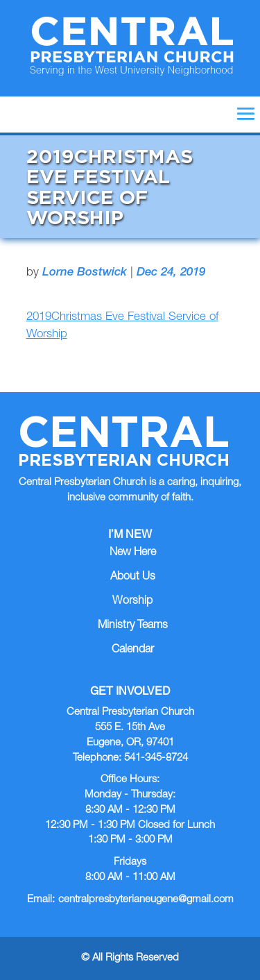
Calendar (133, 650)
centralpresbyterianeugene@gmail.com (146, 900)
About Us (133, 577)
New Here (133, 553)
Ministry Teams (133, 626)
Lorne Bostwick (85, 273)
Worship (132, 602)
